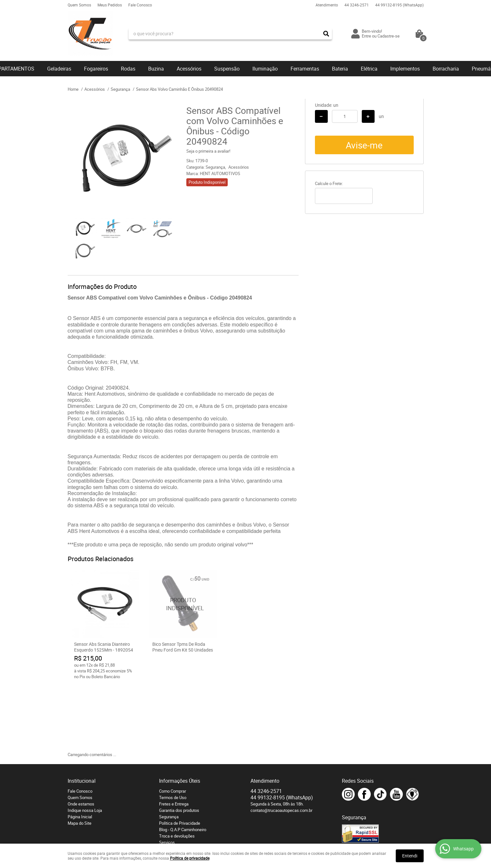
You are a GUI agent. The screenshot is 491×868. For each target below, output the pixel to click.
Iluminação (265, 69)
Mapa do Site (80, 758)
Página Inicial (80, 751)
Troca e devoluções (177, 771)
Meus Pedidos (110, 5)
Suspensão (227, 69)
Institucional (82, 715)
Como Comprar (173, 726)
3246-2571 (357, 5)
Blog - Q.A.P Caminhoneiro (183, 764)
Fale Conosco (140, 5)
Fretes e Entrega (174, 738)
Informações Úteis (180, 715)
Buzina (156, 69)
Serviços (167, 777)
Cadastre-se (389, 36)
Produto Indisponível (183, 604)
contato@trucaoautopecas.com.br (281, 745)
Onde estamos (81, 738)
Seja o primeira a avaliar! (208, 151)
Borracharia (446, 69)
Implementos (405, 69)
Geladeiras (59, 69)
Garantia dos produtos (179, 745)
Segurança (169, 751)
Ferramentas (305, 69)
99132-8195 (399, 5)
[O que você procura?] (326, 34)
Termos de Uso (173, 732)
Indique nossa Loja (85, 745)
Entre (366, 36)
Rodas (128, 69)
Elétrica (369, 69)
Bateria (340, 69)
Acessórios (189, 69)
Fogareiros (96, 69)
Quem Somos (79, 5)
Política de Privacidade (180, 758)
